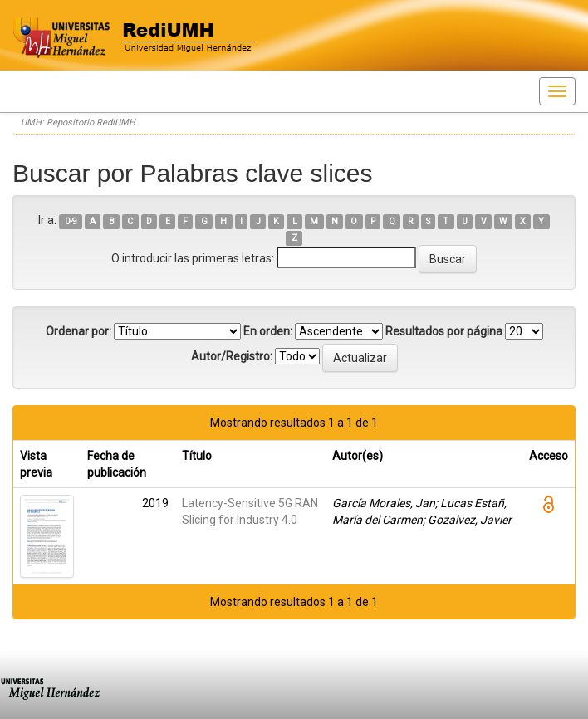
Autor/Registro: (232, 356)
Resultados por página (444, 331)
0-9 (71, 221)
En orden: (268, 331)
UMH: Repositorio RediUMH (78, 122)
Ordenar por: (78, 331)
